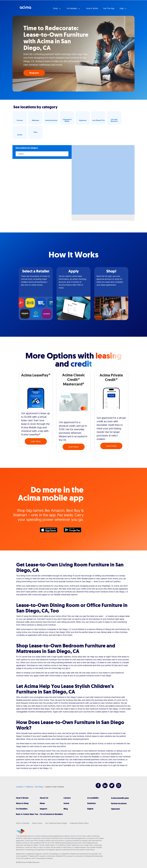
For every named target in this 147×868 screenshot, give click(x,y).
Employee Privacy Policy (79, 823)
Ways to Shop (22, 803)
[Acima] (20, 831)
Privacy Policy (37, 823)
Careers (67, 798)
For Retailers (22, 809)
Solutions (91, 803)
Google (74, 531)
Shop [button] (56, 8)
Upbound (115, 809)
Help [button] (122, 8)
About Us (44, 798)
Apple (50, 531)
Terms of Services (23, 823)
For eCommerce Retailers (51, 814)
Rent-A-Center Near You (27, 814)
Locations (20, 787)
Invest (66, 803)
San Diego (39, 787)
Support (43, 809)
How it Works (92, 8)
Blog (66, 809)
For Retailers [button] (72, 8)
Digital (90, 809)
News (42, 803)
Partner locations (119, 803)
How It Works (22, 798)
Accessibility (93, 798)
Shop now (34, 73)
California (29, 787)
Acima (25, 8)
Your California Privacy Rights (56, 823)
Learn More (36, 441)
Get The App (109, 8)
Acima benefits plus (120, 798)
